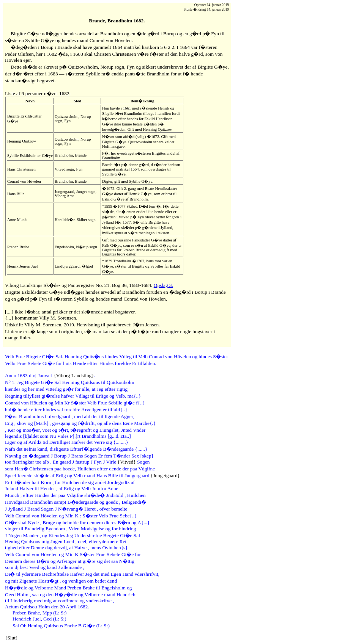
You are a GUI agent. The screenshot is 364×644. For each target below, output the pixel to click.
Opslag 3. (163, 285)
